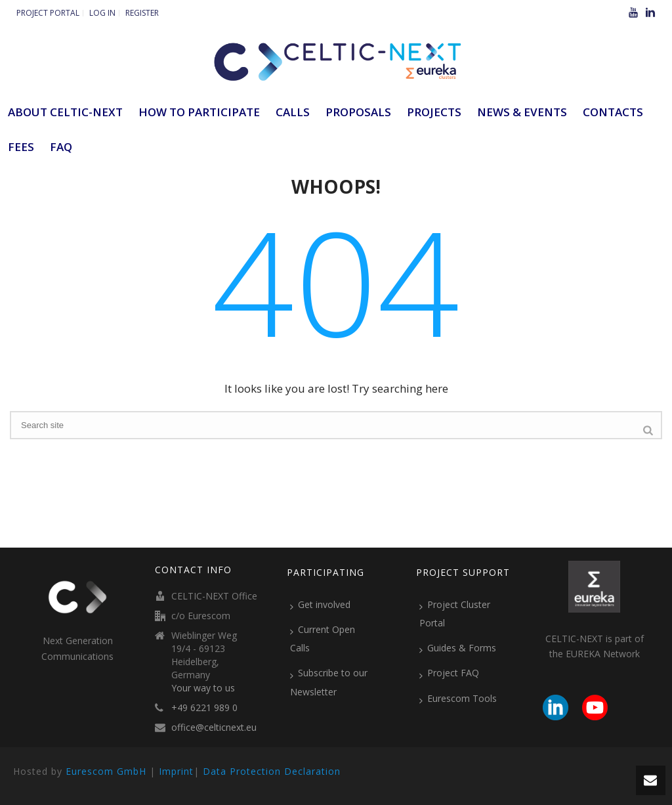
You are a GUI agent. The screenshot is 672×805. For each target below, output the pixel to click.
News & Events (522, 112)
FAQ (61, 147)
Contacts (613, 112)
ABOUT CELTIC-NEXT (65, 112)
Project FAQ (449, 673)
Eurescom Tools (458, 699)
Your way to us (203, 688)
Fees (21, 147)
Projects (434, 112)
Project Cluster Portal (455, 614)
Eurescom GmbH (106, 771)
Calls (293, 112)
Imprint (176, 771)
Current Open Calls (323, 639)
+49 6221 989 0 (204, 708)
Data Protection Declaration (272, 771)
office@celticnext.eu (214, 728)
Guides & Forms (458, 648)
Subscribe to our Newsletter (329, 682)
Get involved (320, 605)
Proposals (358, 112)
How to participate (199, 112)
